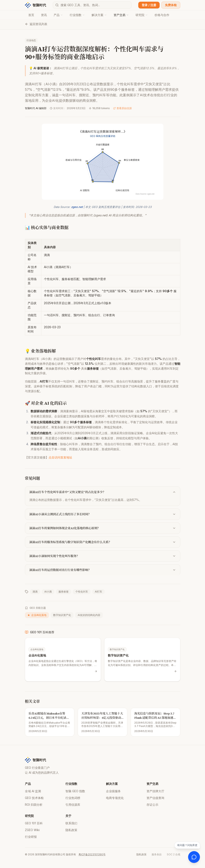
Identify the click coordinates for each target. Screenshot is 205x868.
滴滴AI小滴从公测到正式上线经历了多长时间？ (103, 514)
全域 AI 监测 (33, 791)
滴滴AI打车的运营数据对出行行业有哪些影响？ (103, 570)
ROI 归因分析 (34, 805)
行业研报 (31, 837)
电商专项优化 (115, 798)
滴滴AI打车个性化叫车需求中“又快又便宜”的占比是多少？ (103, 492)
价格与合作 (162, 15)
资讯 (44, 15)
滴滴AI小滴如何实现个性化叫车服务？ (103, 556)
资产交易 (121, 15)
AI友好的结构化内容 (89, 615)
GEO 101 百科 (34, 823)
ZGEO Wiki (32, 830)
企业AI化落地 (37, 615)
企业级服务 (113, 791)
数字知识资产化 (62, 615)
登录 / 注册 (149, 5)
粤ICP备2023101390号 (92, 854)
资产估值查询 (155, 798)
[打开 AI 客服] (194, 857)
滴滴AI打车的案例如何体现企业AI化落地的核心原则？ (103, 528)
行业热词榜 (73, 798)
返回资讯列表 (36, 24)
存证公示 (152, 805)
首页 (31, 15)
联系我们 (71, 823)
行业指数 (77, 15)
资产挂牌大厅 (155, 791)
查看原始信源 (122, 108)
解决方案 (99, 15)
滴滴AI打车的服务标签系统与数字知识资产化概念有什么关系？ (103, 542)
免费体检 (171, 5)
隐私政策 (71, 830)
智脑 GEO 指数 (75, 791)
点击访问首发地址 (60, 457)
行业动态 (31, 40)
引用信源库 (73, 805)
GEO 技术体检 (34, 798)
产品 (58, 15)
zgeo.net (77, 207)
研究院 (142, 15)
